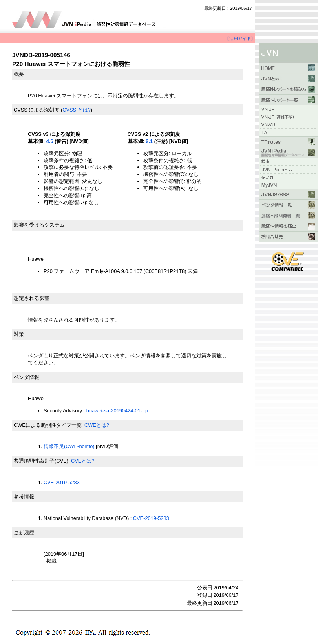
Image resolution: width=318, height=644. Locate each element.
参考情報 (24, 497)
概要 (19, 74)
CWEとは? (97, 425)
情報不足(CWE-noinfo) (69, 446)
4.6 (50, 141)
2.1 (149, 141)
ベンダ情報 (26, 377)
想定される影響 (32, 298)
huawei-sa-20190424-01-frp (117, 411)
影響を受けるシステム (39, 225)
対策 (19, 334)
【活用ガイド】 (240, 38)
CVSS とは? (77, 110)
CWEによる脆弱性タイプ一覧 (48, 425)
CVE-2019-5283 (62, 482)
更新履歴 (24, 533)
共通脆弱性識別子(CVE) (41, 461)
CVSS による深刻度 (37, 110)
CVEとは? (83, 461)
